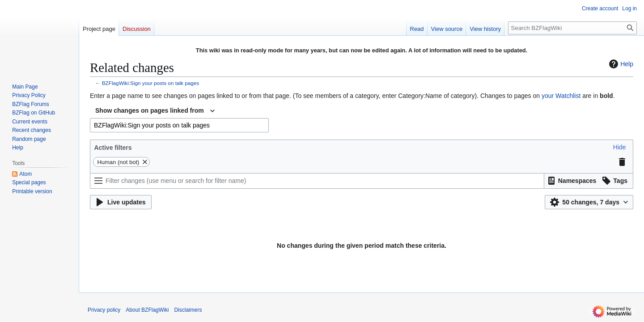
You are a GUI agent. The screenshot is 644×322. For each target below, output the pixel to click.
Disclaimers (188, 310)
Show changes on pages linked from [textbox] (150, 110)
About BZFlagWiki (147, 310)
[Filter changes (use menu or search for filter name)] (317, 181)
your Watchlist (561, 96)
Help (620, 64)
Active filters (113, 148)
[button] (620, 147)
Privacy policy (104, 310)
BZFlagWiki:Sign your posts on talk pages (150, 83)
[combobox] (155, 111)
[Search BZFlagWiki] (572, 28)
